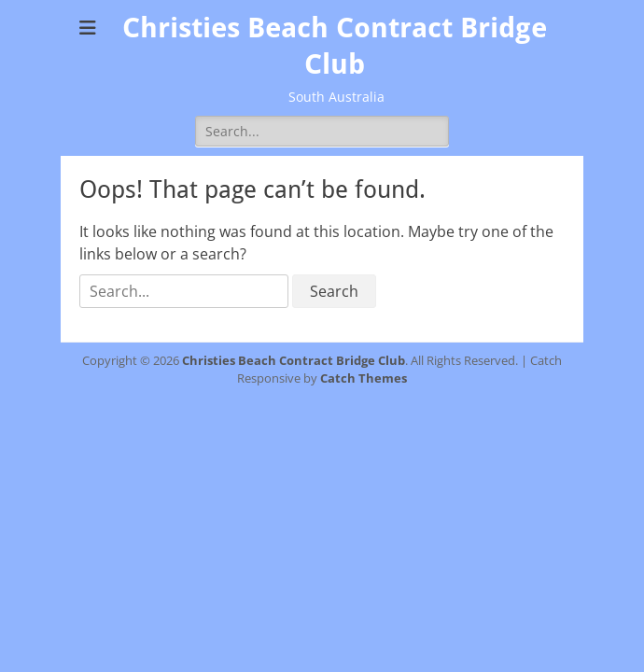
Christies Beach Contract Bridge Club (294, 360)
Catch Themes (364, 378)
